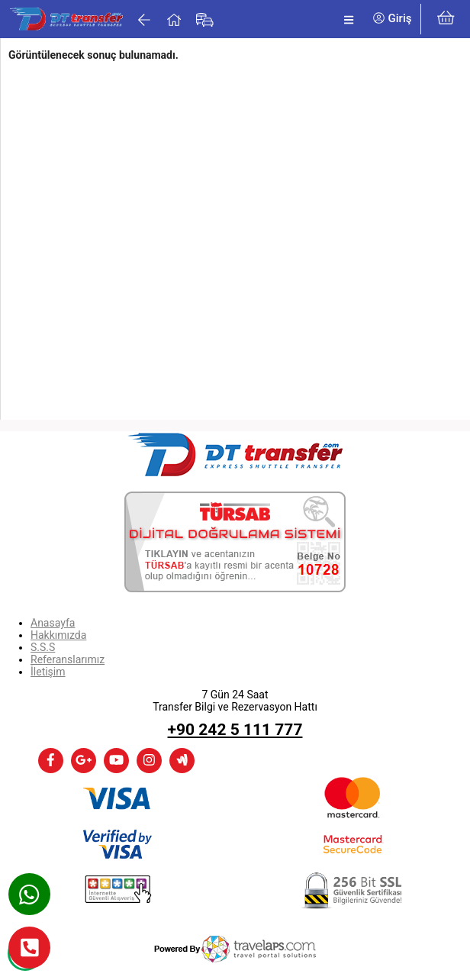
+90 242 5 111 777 (235, 730)
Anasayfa (53, 623)
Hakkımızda (58, 635)
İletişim (48, 672)
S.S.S (43, 647)
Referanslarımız (68, 659)
